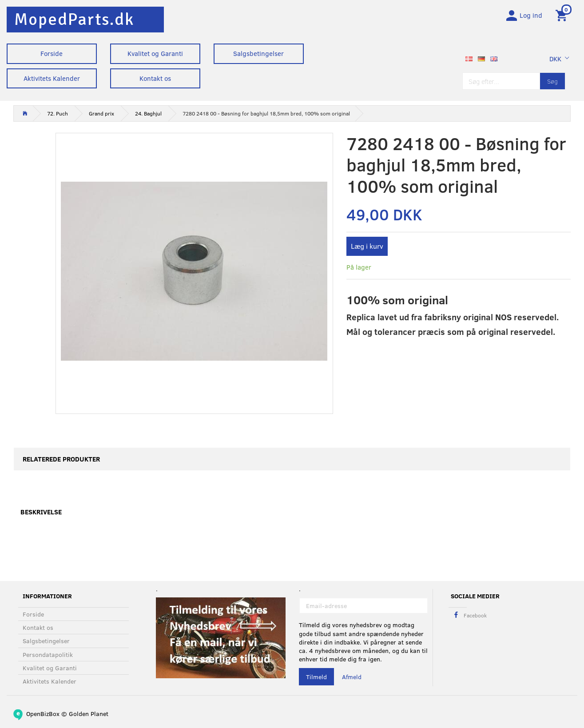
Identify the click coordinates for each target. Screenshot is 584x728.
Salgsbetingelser (258, 53)
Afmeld (352, 677)
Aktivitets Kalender (52, 78)
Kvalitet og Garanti (155, 53)
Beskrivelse (41, 512)
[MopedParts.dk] (74, 19)
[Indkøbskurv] (563, 15)
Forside (52, 53)
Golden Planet (89, 714)
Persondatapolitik (48, 654)
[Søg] (552, 81)
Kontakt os (155, 78)
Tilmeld (316, 677)
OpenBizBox (43, 714)
